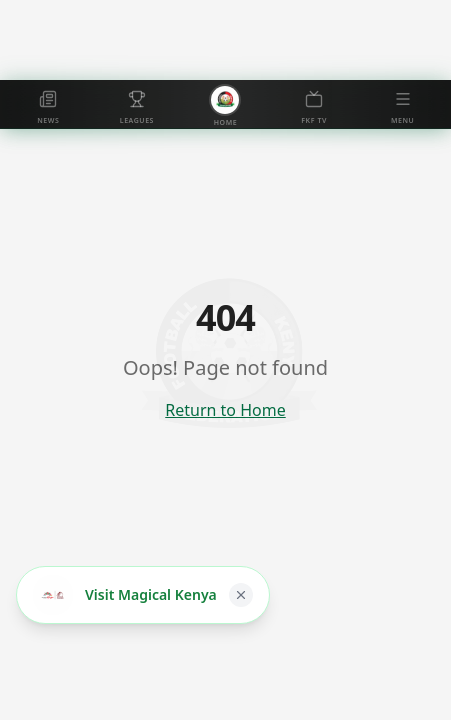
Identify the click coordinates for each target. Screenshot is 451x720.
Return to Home (225, 410)
